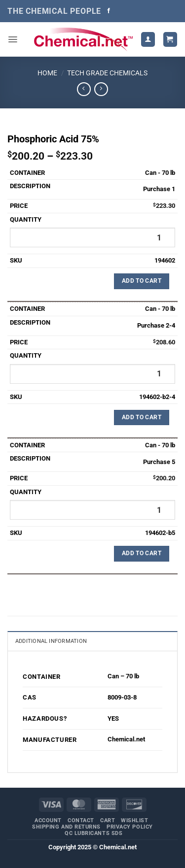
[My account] (148, 39)
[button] (13, 39)
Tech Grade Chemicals (107, 73)
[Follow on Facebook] (109, 11)
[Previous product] (101, 89)
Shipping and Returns (66, 827)
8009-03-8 (122, 697)
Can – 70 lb (123, 676)
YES (113, 718)
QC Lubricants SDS (93, 833)
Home (47, 73)
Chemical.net (126, 739)
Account (48, 820)
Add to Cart (142, 281)
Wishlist (134, 820)
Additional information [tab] (51, 641)
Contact (81, 820)
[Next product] (84, 89)
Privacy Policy (130, 827)
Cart (108, 820)
